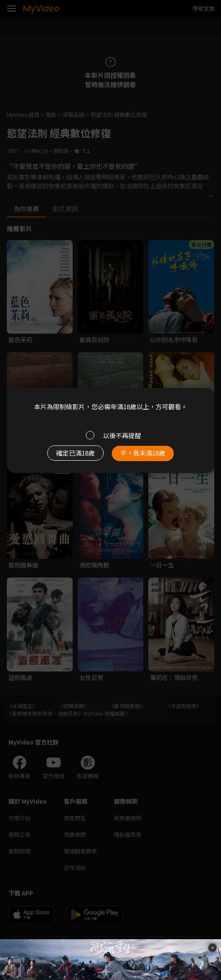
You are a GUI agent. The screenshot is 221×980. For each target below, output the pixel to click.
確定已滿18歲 (75, 453)
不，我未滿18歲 (143, 453)
